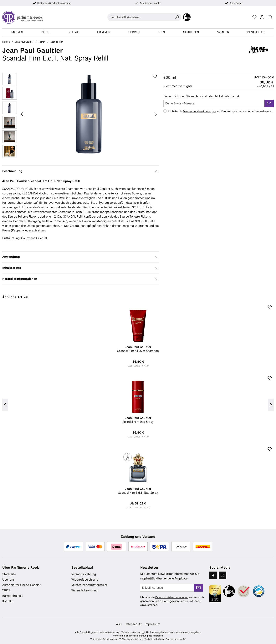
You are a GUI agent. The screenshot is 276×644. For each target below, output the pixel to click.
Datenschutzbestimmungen (199, 111)
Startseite (9, 574)
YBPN (6, 590)
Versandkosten (129, 632)
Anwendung (11, 257)
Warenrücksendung (84, 590)
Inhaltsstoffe (12, 268)
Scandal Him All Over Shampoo (138, 349)
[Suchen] (177, 17)
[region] (81, 116)
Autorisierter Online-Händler (21, 585)
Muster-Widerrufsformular (89, 585)
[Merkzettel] (254, 17)
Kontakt (8, 601)
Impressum (152, 624)
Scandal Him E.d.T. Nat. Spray (138, 491)
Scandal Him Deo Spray (138, 420)
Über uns (8, 580)
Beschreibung (12, 171)
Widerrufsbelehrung (85, 580)
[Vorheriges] (22, 114)
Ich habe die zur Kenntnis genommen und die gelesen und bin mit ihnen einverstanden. (172, 601)
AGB (167, 601)
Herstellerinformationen (20, 279)
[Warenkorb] (270, 17)
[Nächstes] (156, 114)
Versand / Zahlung (84, 574)
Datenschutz (133, 624)
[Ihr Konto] (262, 17)
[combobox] (140, 17)
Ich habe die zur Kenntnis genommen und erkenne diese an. (220, 111)
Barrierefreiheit (13, 596)
